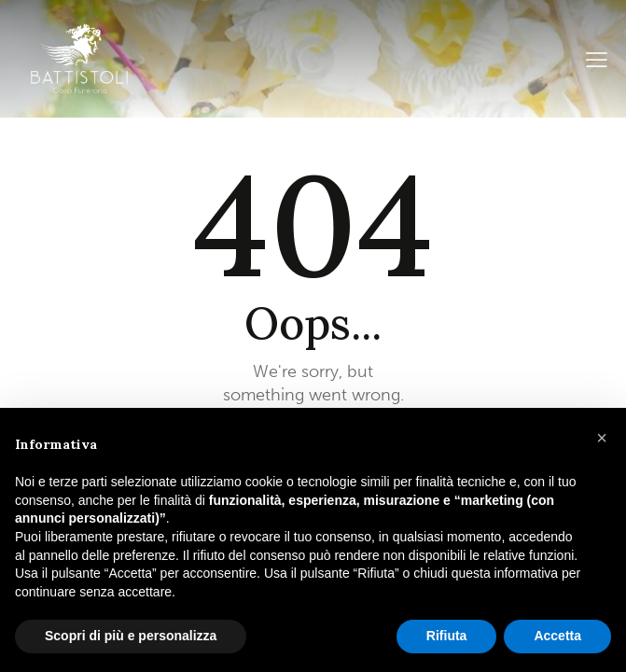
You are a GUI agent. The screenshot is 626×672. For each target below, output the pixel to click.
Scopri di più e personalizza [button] (131, 636)
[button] (602, 438)
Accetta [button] (557, 636)
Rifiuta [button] (447, 636)
